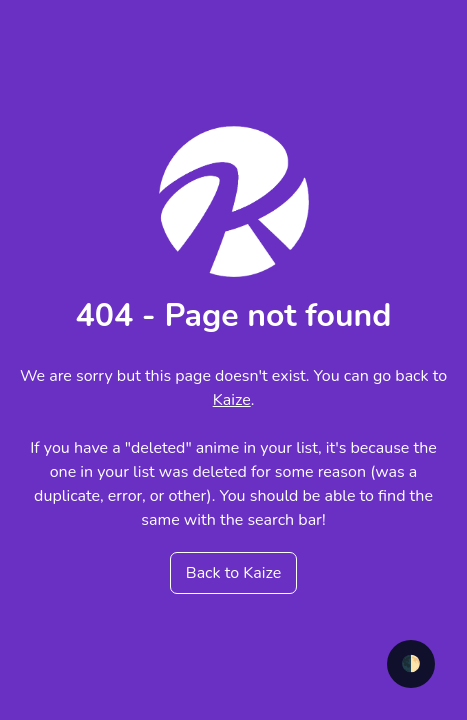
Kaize (232, 400)
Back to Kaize (233, 573)
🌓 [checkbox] (411, 664)
